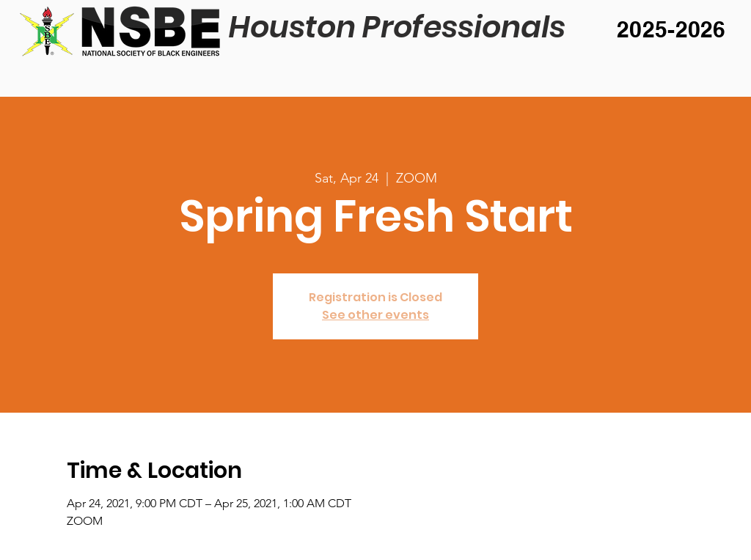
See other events (375, 315)
